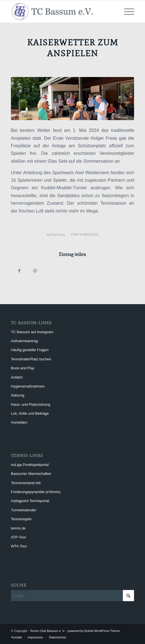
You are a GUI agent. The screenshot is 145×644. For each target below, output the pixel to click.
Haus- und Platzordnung (31, 404)
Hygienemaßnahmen (28, 386)
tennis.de (18, 528)
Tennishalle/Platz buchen (31, 359)
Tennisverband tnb (26, 483)
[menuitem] (126, 11)
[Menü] (126, 11)
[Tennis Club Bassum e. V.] (60, 11)
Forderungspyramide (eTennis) (36, 492)
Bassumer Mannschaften (31, 474)
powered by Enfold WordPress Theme (94, 631)
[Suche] (72, 596)
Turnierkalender (24, 510)
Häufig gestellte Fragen (30, 350)
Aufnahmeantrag (24, 341)
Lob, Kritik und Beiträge (30, 413)
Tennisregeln (21, 519)
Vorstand (89, 235)
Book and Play (23, 368)
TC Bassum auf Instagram (32, 332)
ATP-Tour (19, 537)
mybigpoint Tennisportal (30, 501)
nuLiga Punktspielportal (30, 465)
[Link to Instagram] (35, 270)
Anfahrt (17, 377)
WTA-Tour (19, 546)
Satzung (18, 395)
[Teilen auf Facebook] (19, 270)
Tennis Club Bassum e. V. (48, 631)
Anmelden (19, 422)
